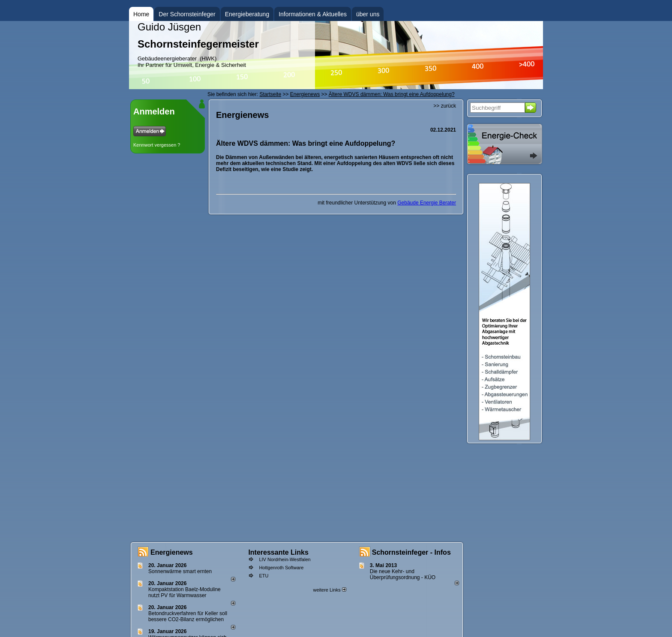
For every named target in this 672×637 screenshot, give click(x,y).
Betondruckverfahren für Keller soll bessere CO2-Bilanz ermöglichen (188, 616)
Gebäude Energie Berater (427, 203)
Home (141, 14)
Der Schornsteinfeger (187, 14)
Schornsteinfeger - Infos (411, 552)
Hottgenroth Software (281, 568)
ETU (264, 576)
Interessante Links (278, 552)
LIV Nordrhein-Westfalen (285, 559)
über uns (368, 14)
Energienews (172, 552)
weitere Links (329, 590)
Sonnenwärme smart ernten (180, 571)
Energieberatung (247, 14)
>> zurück (445, 106)
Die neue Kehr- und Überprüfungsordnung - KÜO (403, 574)
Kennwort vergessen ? (157, 145)
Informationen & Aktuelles (313, 14)
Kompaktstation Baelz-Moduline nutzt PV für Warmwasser (184, 592)
